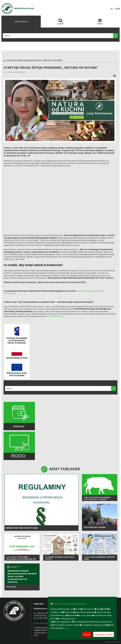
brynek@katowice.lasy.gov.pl (46, 623)
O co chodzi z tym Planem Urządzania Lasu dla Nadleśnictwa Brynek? (21, 559)
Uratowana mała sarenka (95, 528)
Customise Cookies (104, 634)
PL (112, 9)
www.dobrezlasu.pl (55, 316)
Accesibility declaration (112, 642)
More (67, 628)
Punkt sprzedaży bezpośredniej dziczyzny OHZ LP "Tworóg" (97, 499)
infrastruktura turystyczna (22, 528)
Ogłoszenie (11, 587)
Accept (87, 634)
